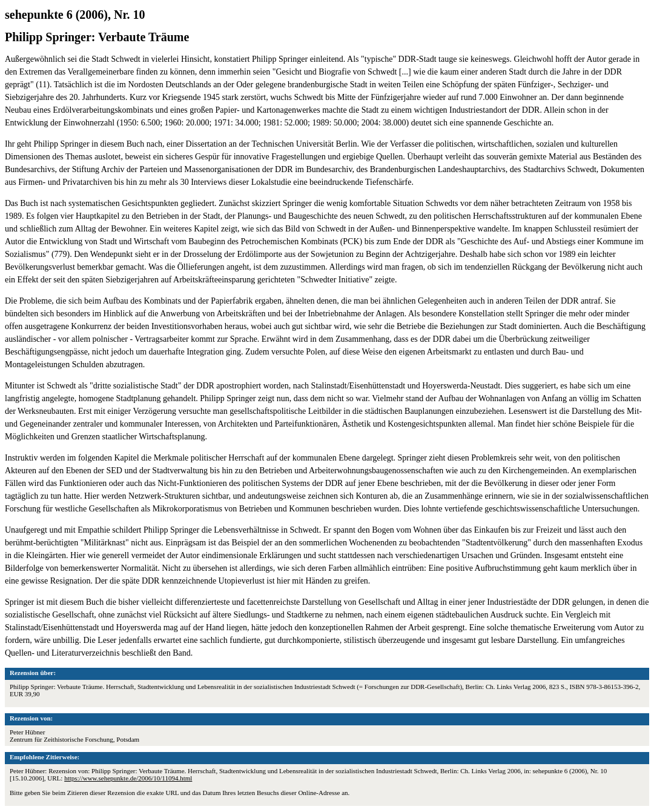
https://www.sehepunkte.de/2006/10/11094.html (128, 778)
